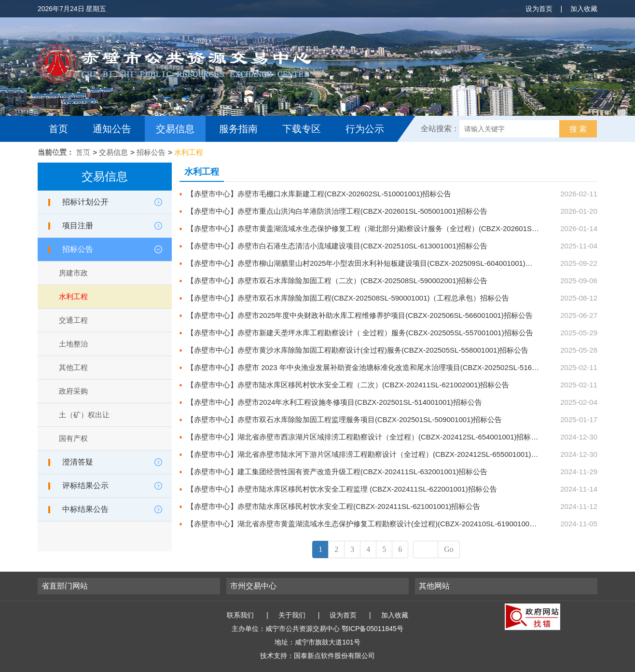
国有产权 (73, 438)
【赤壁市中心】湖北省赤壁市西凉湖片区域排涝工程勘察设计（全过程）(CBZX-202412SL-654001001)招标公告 (366, 437)
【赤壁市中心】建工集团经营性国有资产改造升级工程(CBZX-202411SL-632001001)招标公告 (337, 472)
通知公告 (112, 129)
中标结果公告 (85, 509)
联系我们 (240, 615)
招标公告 (151, 152)
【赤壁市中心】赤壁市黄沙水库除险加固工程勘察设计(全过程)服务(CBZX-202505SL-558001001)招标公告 (358, 350)
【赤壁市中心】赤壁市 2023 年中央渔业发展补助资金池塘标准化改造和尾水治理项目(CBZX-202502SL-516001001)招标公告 (387, 367)
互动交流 (70, 155)
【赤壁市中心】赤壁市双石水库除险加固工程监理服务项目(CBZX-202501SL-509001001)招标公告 (344, 419)
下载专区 (302, 129)
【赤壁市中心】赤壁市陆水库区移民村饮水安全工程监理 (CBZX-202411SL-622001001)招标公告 (342, 489)
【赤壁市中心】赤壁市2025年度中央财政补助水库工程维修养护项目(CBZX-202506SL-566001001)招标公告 (360, 315)
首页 (58, 129)
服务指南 (238, 129)
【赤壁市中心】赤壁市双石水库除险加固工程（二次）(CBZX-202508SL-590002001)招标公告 (337, 281)
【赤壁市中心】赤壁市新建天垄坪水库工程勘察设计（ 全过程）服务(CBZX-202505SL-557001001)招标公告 (360, 333)
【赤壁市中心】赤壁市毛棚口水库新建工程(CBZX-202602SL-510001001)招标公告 (319, 194)
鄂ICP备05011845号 (373, 629)
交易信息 (175, 129)
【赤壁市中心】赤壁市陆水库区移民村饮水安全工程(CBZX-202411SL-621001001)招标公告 (333, 506)
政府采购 (73, 391)
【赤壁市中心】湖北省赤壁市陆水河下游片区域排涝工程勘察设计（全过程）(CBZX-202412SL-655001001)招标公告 (373, 454)
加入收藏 (584, 9)
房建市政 (73, 273)
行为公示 (365, 129)
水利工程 (189, 152)
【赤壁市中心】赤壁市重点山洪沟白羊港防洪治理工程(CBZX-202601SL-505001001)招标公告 (337, 211)
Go (449, 549)
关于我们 (292, 615)
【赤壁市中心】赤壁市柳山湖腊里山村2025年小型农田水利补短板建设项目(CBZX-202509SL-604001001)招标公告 (371, 263)
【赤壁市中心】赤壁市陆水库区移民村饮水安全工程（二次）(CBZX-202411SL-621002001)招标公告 (348, 385)
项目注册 (78, 226)
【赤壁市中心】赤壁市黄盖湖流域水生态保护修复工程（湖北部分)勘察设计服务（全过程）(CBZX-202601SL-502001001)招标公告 (396, 228)
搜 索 (578, 129)
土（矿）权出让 (84, 415)
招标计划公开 (85, 202)
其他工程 (73, 367)
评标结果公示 (85, 486)
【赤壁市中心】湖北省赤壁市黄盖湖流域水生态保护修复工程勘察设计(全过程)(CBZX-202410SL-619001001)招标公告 (376, 524)
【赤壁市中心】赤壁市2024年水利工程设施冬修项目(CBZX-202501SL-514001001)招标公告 (334, 402)
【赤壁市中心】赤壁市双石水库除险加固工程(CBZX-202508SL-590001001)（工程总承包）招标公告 (348, 298)
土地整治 (73, 344)
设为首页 (539, 9)
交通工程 (73, 320)
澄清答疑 (78, 462)
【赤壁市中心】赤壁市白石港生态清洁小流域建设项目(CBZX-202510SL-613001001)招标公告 (337, 246)
